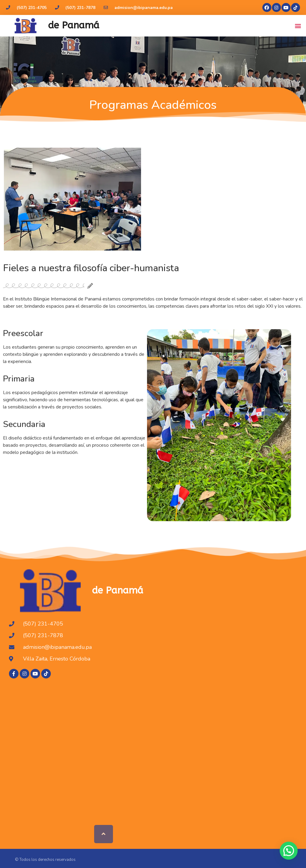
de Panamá (74, 25)
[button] (298, 26)
